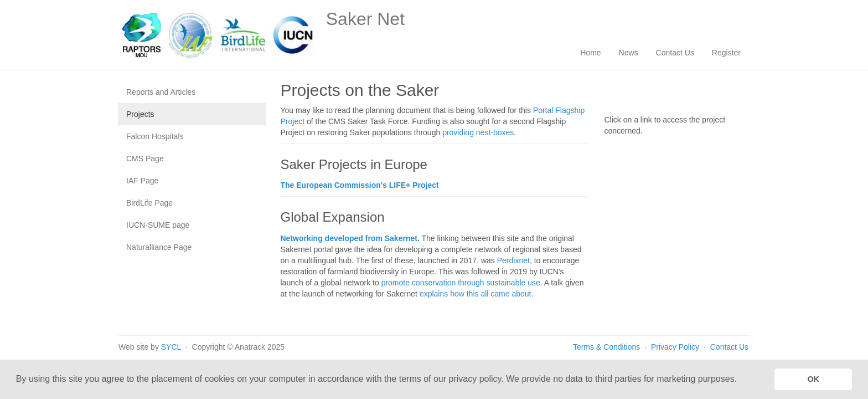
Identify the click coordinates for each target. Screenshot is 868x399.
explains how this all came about (476, 294)
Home (590, 53)
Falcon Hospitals (155, 136)
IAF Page (142, 181)
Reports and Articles (161, 92)
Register (726, 53)
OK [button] (813, 379)
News (629, 53)
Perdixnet (513, 260)
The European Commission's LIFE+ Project (360, 185)
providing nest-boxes (478, 132)
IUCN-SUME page (158, 225)
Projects (140, 114)
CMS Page (145, 158)
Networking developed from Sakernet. (350, 238)
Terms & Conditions (606, 347)
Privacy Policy (676, 347)
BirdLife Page (149, 203)
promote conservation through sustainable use (461, 283)
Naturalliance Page (159, 247)
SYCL (171, 347)
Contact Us (675, 53)
